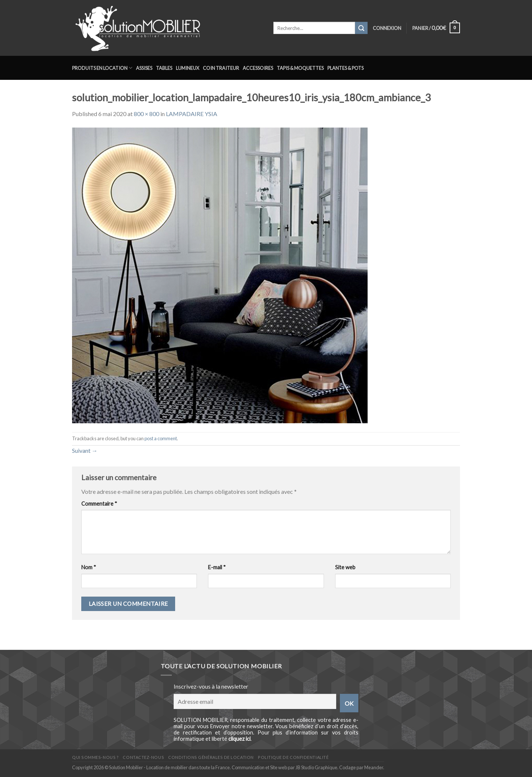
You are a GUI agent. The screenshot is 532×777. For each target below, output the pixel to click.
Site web (345, 567)
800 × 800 (146, 114)
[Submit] (361, 28)
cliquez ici (239, 739)
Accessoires (258, 68)
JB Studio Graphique (316, 767)
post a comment (161, 438)
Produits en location (102, 68)
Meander (374, 767)
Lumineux (187, 68)
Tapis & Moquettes (300, 68)
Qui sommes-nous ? (95, 757)
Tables (164, 68)
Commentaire (99, 504)
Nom (89, 567)
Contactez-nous (143, 757)
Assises (144, 68)
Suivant (85, 450)
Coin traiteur (221, 68)
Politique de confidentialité (293, 757)
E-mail (217, 567)
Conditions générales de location (211, 757)
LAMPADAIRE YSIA (192, 114)
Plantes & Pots (345, 68)
